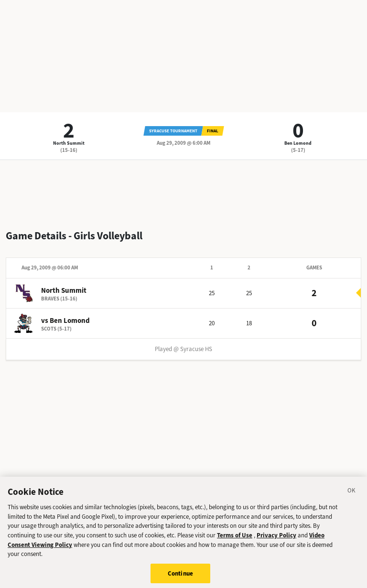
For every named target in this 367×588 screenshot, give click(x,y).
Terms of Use (235, 539)
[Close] (352, 495)
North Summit (69, 143)
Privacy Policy (276, 539)
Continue (180, 576)
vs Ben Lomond (65, 321)
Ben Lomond (298, 143)
